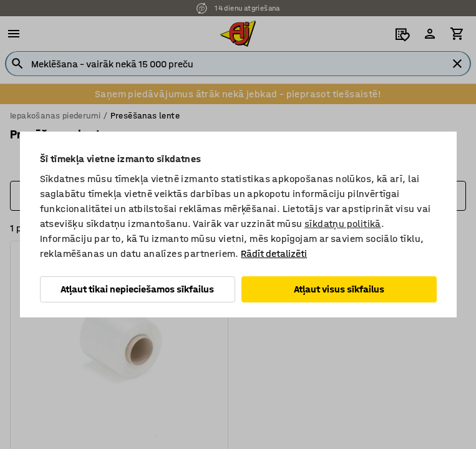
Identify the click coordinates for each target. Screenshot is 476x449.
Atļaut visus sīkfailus (339, 289)
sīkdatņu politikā (343, 224)
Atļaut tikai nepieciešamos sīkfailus (137, 289)
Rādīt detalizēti (274, 253)
